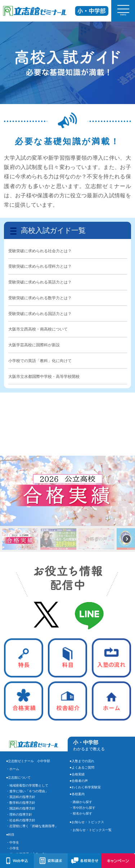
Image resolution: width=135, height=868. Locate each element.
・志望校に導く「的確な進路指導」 (32, 826)
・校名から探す (81, 813)
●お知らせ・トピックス (87, 822)
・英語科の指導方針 (21, 797)
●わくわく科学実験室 (85, 787)
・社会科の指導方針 (21, 820)
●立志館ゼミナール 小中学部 (28, 761)
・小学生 (13, 848)
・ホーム (13, 769)
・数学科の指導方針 (21, 803)
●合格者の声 (78, 781)
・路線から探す (81, 802)
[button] (67, 491)
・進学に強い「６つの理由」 (27, 791)
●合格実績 (77, 774)
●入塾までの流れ (82, 761)
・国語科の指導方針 (21, 808)
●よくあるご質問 (82, 768)
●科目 (10, 835)
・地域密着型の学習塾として (27, 785)
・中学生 (13, 843)
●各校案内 (77, 794)
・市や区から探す (82, 808)
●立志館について (18, 778)
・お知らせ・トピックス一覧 (91, 830)
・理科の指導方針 (19, 815)
